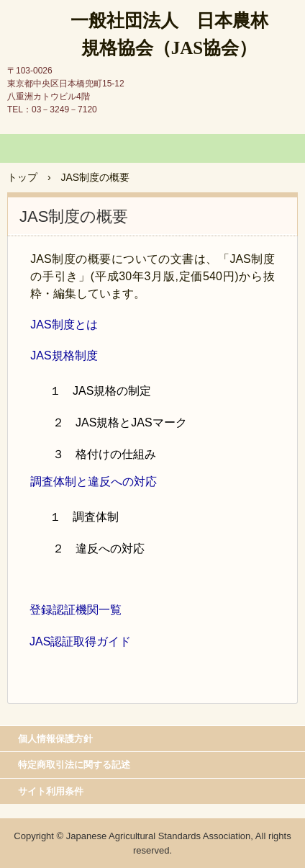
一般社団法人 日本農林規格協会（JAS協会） (169, 34)
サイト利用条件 (51, 791)
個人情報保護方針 (55, 739)
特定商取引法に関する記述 (74, 765)
